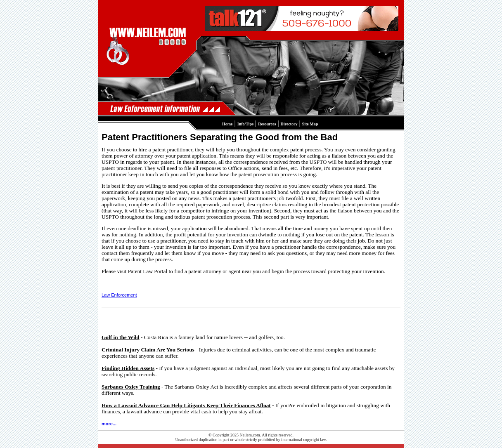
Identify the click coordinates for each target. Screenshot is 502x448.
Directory (289, 124)
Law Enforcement (119, 295)
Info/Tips (245, 124)
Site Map (310, 124)
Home (227, 124)
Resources (267, 124)
